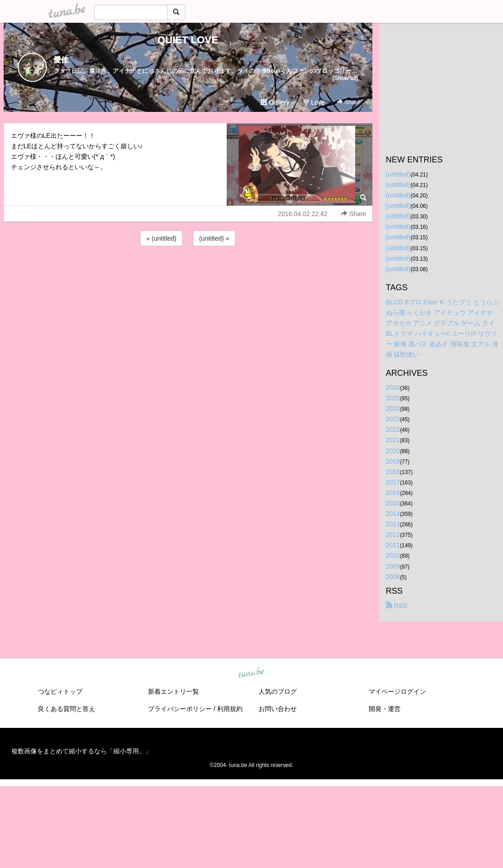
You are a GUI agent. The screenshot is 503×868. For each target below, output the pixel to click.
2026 (393, 388)
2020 (393, 451)
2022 (393, 429)
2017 (393, 482)
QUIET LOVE (188, 40)
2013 (393, 524)
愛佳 (61, 60)
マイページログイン (397, 691)
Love (314, 102)
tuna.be (251, 673)
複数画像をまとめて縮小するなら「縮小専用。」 (81, 751)
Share (348, 102)
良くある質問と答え (66, 709)
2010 (393, 555)
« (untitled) (161, 238)
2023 (393, 419)
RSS (397, 606)
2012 (393, 535)
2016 (393, 493)
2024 (393, 409)
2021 (393, 440)
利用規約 (230, 709)
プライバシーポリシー (180, 709)
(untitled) (398, 174)
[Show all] (345, 78)
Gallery (275, 102)
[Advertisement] (188, 273)
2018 (393, 472)
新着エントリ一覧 (173, 691)
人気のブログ (278, 691)
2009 (393, 566)
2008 (393, 577)
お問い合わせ (278, 709)
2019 (393, 461)
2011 (393, 545)
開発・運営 (385, 709)
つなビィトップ (60, 691)
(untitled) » (214, 238)
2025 (393, 398)
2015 (393, 503)
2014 (393, 514)
